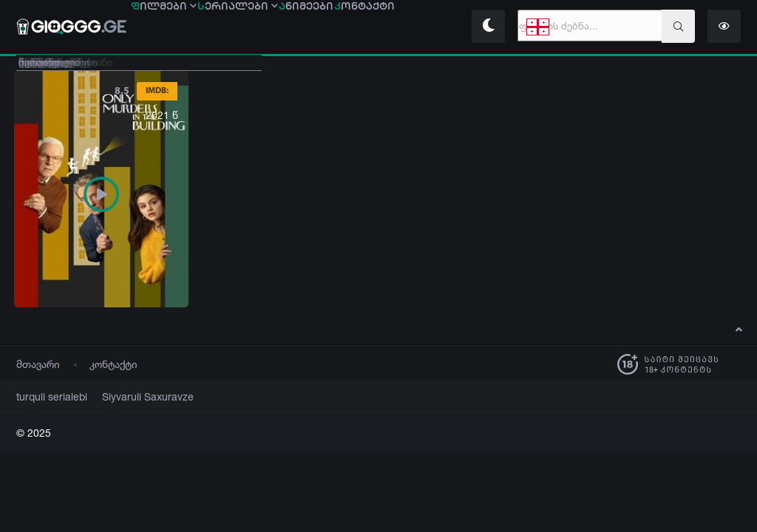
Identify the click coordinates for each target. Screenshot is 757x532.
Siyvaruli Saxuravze (130, 397)
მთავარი (38, 365)
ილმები (173, 27)
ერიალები (264, 27)
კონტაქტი (113, 365)
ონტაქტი (424, 27)
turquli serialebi (47, 397)
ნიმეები (349, 27)
